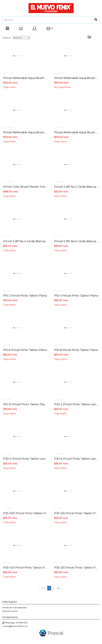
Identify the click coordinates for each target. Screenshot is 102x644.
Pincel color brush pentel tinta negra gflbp (34, 187)
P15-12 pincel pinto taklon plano (26, 404)
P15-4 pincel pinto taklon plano (76, 296)
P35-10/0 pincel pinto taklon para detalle (32, 513)
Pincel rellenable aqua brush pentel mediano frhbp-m (42, 78)
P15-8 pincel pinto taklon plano (76, 350)
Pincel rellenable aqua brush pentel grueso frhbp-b (40, 132)
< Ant (43, 588)
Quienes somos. (10, 611)
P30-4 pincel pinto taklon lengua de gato (33, 459)
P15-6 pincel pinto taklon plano (25, 350)
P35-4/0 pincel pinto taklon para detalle (31, 568)
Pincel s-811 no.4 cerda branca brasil (28, 241)
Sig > (59, 588)
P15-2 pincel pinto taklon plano (25, 296)
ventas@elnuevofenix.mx (15, 626)
